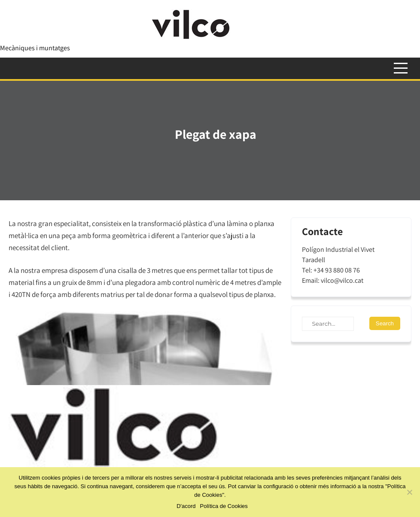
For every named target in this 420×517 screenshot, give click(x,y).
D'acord (186, 506)
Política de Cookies (224, 506)
